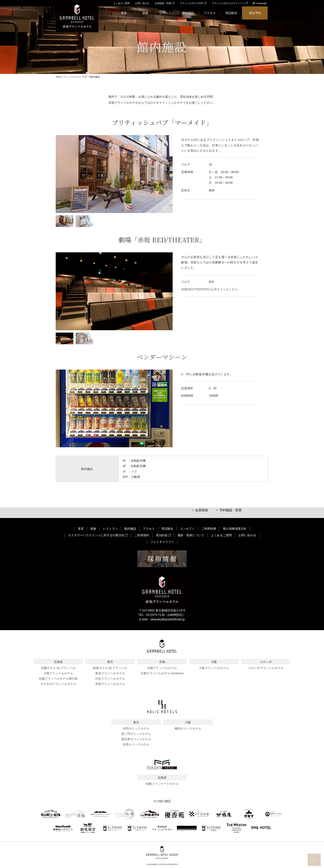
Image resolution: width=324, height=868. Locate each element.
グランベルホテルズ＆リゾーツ (230, 3)
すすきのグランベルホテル (58, 684)
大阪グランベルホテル (214, 668)
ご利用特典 (209, 529)
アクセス (210, 13)
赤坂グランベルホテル (110, 684)
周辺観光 (231, 13)
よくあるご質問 (121, 3)
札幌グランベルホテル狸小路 (58, 679)
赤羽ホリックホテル (136, 728)
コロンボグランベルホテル (266, 668)
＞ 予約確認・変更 (229, 510)
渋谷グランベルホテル (110, 679)
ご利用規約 (142, 535)
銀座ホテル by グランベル (110, 668)
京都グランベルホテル (162, 668)
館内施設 (188, 13)
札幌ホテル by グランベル (58, 668)
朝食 (145, 13)
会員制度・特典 (165, 3)
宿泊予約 (255, 13)
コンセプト (187, 529)
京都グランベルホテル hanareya (162, 673)
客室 (124, 13)
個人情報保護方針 (235, 529)
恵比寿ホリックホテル (136, 739)
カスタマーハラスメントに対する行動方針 (98, 535)
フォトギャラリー (162, 542)
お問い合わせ (142, 3)
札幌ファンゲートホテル (162, 784)
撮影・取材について (191, 535)
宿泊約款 (163, 535)
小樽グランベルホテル (58, 673)
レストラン (167, 13)
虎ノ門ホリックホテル (136, 734)
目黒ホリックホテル (136, 744)
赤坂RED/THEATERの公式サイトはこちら (209, 289)
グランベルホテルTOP (193, 3)
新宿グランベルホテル (110, 673)
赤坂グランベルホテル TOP (71, 77)
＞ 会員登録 (200, 510)
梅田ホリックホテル (188, 728)
